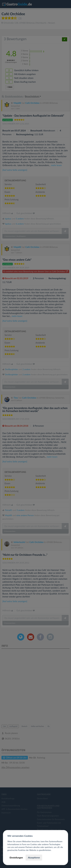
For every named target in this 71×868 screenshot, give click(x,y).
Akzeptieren (34, 858)
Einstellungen (16, 858)
